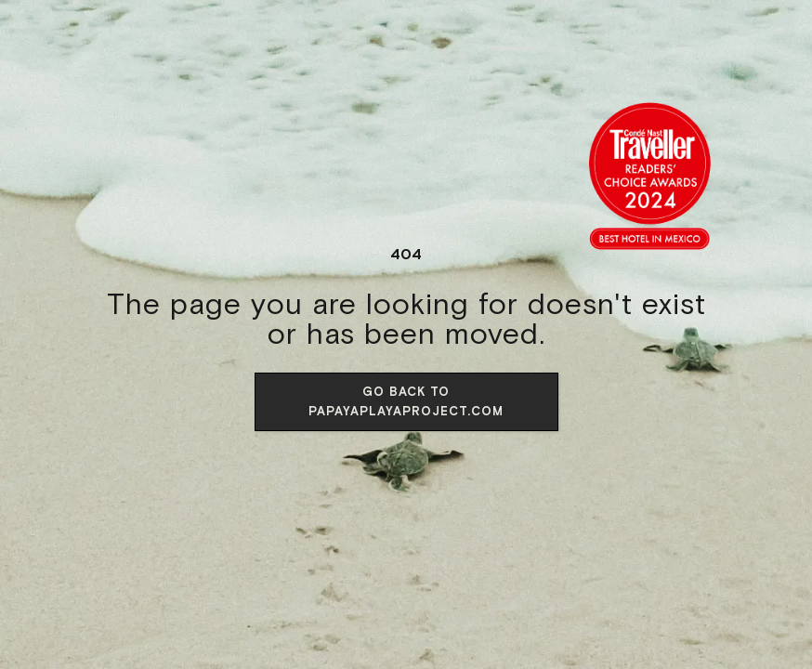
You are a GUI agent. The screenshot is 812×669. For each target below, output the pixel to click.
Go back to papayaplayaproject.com (406, 401)
